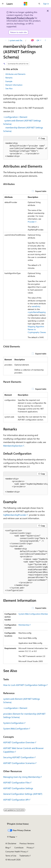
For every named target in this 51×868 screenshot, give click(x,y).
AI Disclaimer (11, 843)
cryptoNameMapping (37, 312)
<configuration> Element (15, 117)
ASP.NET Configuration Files (16, 782)
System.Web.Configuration (16, 728)
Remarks (9, 78)
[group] (26, 150)
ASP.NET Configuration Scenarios (19, 763)
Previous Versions (27, 843)
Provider (31, 222)
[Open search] (39, 4)
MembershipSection (13, 446)
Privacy (30, 848)
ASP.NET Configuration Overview (19, 742)
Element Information (14, 85)
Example (9, 81)
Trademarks (24, 856)
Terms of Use (11, 856)
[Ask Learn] (33, 40)
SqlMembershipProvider (15, 515)
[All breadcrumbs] (6, 40)
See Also (9, 88)
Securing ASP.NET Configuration (19, 757)
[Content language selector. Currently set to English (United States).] (18, 824)
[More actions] (45, 40)
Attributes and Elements (15, 74)
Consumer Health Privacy (16, 851)
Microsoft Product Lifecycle (20, 18)
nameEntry (36, 306)
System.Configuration (13, 723)
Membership (24, 625)
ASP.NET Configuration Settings (18, 788)
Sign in (46, 4)
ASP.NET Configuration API (16, 800)
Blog (7, 848)
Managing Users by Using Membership (22, 777)
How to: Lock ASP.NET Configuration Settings (25, 685)
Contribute (19, 848)
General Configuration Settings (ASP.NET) (23, 794)
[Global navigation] (3, 4)
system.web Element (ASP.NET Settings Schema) (17, 40)
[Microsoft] (26, 4)
